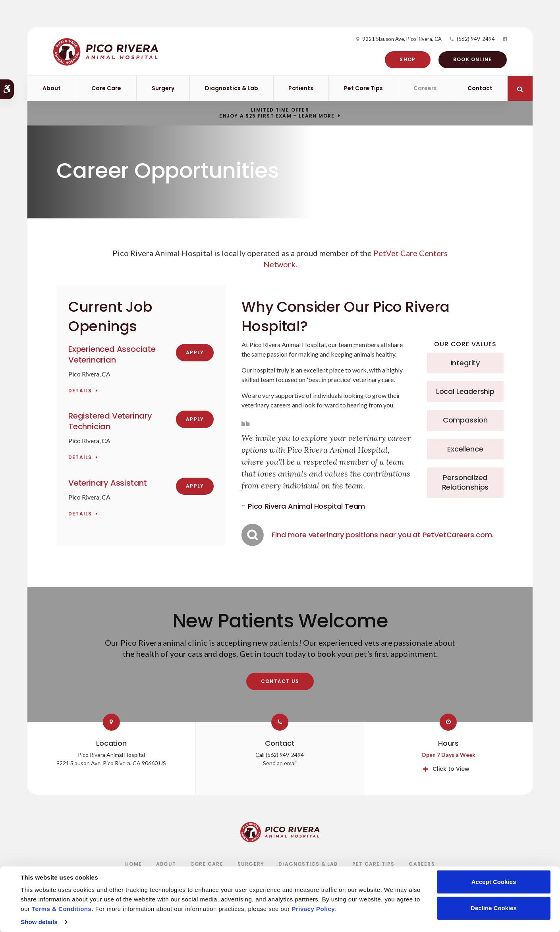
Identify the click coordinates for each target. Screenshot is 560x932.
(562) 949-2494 (473, 39)
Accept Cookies (494, 882)
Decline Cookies (494, 908)
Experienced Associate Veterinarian (112, 354)
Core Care (106, 88)
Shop (405, 59)
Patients (301, 88)
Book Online (469, 59)
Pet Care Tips (363, 88)
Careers (425, 88)
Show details (39, 922)
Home (133, 864)
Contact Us (280, 681)
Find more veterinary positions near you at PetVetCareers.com (382, 535)
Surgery (163, 88)
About (52, 88)
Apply (195, 352)
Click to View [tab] (451, 769)
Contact (480, 88)
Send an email (280, 763)
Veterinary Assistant (108, 483)
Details (80, 391)
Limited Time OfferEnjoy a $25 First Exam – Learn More (277, 113)
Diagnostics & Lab (232, 88)
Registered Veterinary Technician (110, 421)
